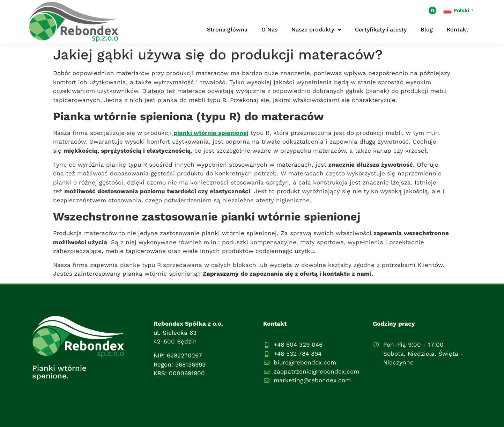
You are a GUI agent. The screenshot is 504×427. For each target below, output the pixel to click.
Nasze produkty (316, 30)
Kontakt (458, 30)
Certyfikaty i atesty (381, 30)
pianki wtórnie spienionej (210, 133)
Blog (427, 30)
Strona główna (227, 30)
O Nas (269, 30)
